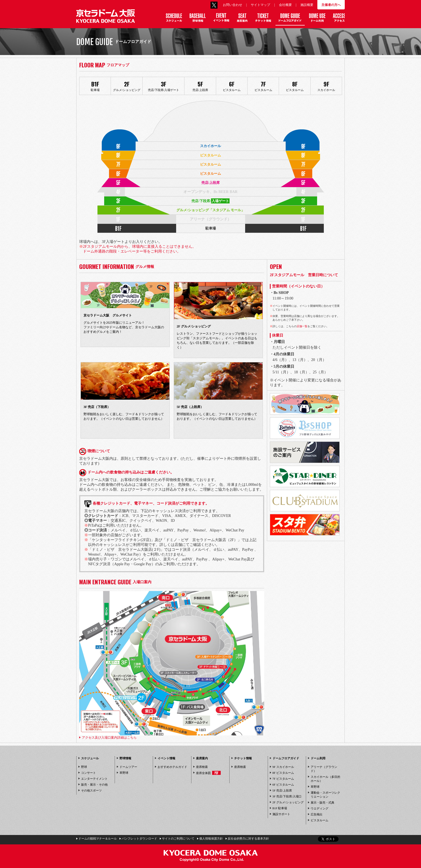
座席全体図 (208, 773)
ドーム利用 (318, 758)
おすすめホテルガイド (172, 767)
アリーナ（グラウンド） (324, 769)
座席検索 (202, 767)
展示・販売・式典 (322, 803)
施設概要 (307, 5)
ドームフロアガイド (286, 758)
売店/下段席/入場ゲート (164, 86)
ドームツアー (128, 767)
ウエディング (320, 808)
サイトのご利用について (178, 838)
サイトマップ (260, 5)
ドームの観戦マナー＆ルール (98, 838)
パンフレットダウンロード (139, 838)
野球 (84, 767)
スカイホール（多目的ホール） (325, 779)
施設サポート (281, 814)
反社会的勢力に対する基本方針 (248, 838)
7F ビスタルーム (283, 779)
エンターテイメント (94, 779)
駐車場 (95, 86)
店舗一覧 (302, 326)
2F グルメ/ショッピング (288, 802)
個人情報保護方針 (211, 838)
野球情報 (125, 758)
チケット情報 (243, 758)
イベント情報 (166, 758)
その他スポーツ (91, 790)
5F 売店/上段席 (282, 790)
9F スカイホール (283, 767)
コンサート (88, 773)
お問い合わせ (233, 5)
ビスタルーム (232, 86)
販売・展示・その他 (94, 785)
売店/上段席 (200, 86)
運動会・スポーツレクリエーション (325, 795)
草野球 (124, 773)
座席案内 (202, 758)
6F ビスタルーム (283, 785)
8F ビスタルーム (283, 773)
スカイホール (326, 86)
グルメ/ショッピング (127, 86)
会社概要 (285, 5)
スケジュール (90, 758)
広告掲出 (317, 814)
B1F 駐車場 (280, 808)
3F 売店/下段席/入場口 (287, 796)
